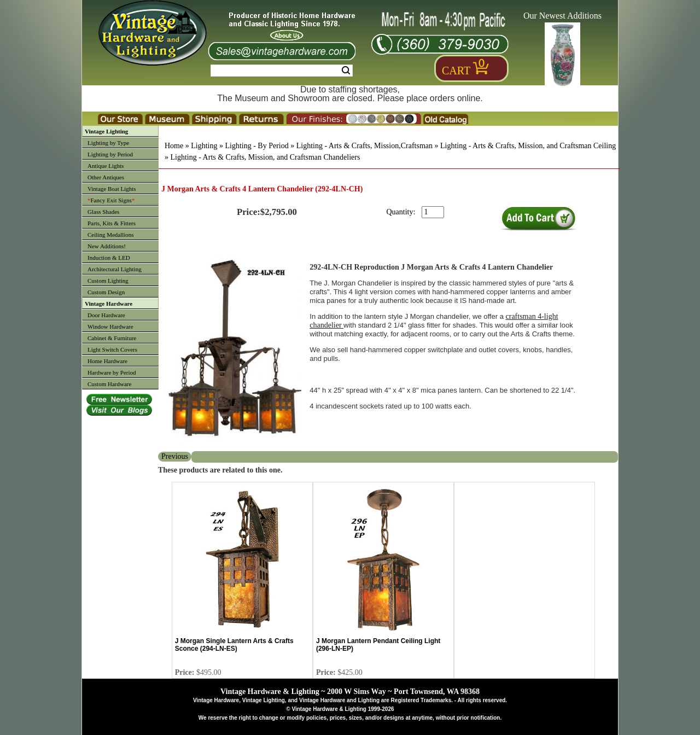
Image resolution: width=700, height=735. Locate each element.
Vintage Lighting (106, 131)
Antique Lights (106, 166)
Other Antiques (106, 177)
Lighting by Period (110, 154)
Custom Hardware (109, 384)
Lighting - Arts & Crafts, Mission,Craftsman (364, 146)
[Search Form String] (282, 71)
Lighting (204, 146)
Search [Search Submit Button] (346, 71)
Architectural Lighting (115, 269)
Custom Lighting (108, 281)
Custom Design (106, 292)
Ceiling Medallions (111, 235)
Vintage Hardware (109, 304)
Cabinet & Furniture (112, 338)
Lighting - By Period (256, 146)
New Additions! (107, 246)
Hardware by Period (112, 372)
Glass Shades (103, 212)
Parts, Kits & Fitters (112, 223)
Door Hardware (106, 315)
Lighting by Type (108, 143)
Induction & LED (109, 258)
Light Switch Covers (112, 349)
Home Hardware (107, 361)
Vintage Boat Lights (112, 189)
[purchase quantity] (433, 212)
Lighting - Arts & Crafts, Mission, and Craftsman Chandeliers (266, 157)
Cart (456, 71)
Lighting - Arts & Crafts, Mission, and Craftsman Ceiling (528, 146)
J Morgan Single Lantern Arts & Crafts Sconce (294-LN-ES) (234, 645)
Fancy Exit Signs (111, 200)
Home (174, 146)
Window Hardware (110, 326)
